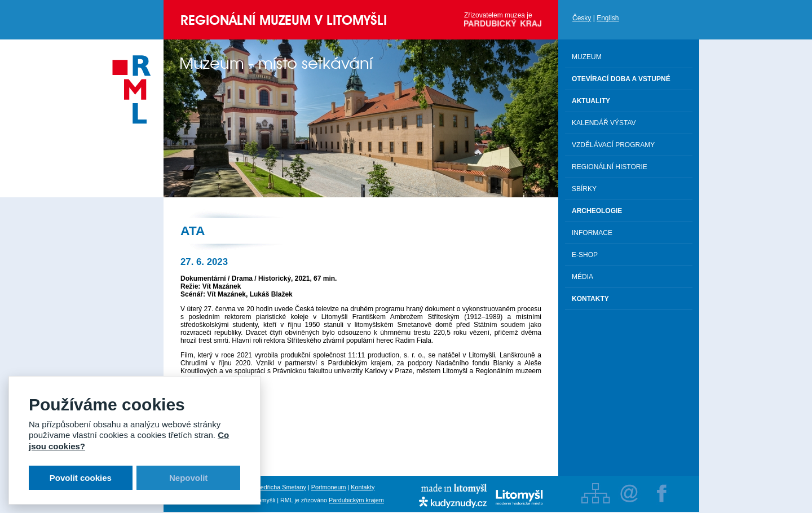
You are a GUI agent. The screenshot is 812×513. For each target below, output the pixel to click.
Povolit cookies (81, 478)
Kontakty (363, 487)
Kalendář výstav (604, 123)
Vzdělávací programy (613, 145)
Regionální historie (610, 167)
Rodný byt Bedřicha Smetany (267, 487)
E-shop (585, 255)
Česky (582, 18)
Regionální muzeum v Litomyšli (284, 20)
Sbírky (584, 189)
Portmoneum (329, 487)
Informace (592, 233)
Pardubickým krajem (356, 500)
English (608, 18)
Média (582, 277)
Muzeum (587, 57)
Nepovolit (188, 478)
